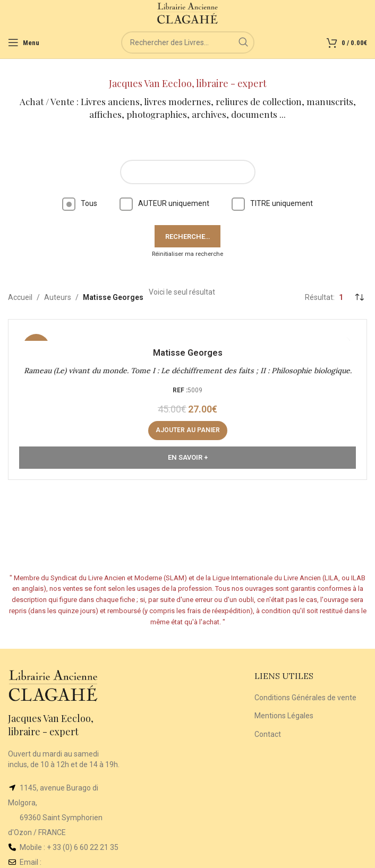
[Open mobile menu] (24, 42)
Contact (268, 734)
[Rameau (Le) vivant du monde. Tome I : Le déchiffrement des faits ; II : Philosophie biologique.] (187, 336)
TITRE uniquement (272, 203)
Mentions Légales (284, 716)
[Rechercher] (188, 42)
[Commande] (359, 297)
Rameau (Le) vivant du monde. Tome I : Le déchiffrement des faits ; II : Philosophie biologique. (188, 371)
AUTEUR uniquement (164, 203)
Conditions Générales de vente (305, 698)
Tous (80, 203)
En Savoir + (188, 457)
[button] (188, 431)
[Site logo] (188, 13)
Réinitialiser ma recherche (187, 254)
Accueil (20, 297)
